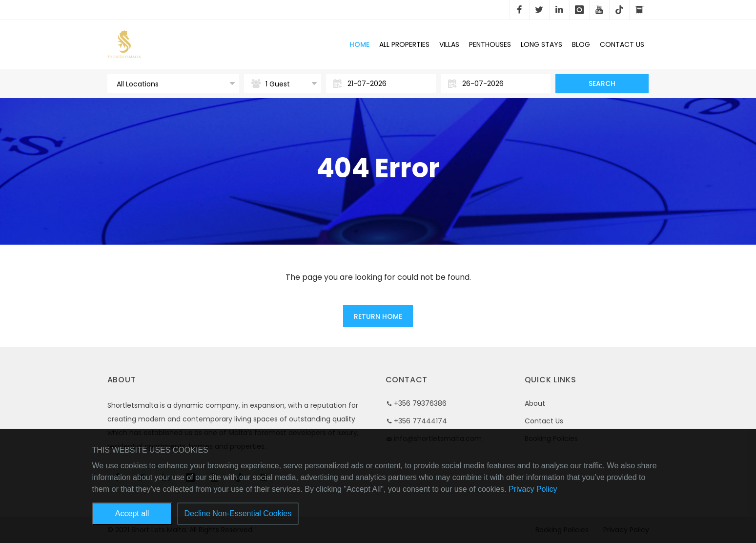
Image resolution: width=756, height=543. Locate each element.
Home (359, 44)
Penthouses (490, 44)
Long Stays (541, 44)
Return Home (378, 316)
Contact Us (544, 421)
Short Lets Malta (187, 44)
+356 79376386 (420, 403)
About (535, 403)
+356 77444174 (420, 421)
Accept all (132, 513)
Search (602, 84)
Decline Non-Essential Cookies (238, 513)
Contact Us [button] (622, 44)
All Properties (404, 44)
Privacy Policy (533, 489)
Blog (581, 44)
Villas (449, 44)
